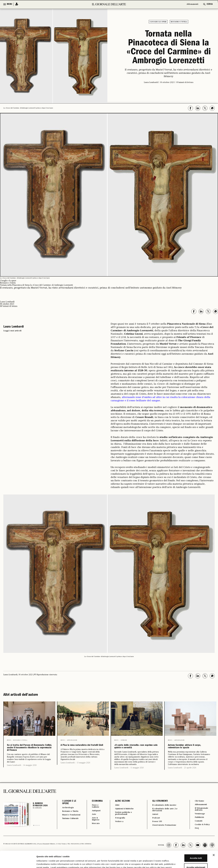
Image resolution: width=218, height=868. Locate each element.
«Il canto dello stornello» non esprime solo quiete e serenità (137, 751)
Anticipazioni (72, 740)
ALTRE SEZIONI (120, 810)
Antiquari (94, 820)
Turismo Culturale (67, 833)
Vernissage (200, 823)
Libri (115, 814)
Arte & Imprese (94, 829)
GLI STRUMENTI (158, 810)
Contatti (198, 831)
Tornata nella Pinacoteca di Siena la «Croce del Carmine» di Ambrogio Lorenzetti (169, 48)
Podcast (155, 827)
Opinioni (124, 740)
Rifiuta (188, 859)
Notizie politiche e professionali (123, 822)
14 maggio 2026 (30, 775)
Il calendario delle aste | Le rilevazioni (165, 819)
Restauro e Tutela (179, 22)
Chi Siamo (199, 809)
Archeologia (69, 816)
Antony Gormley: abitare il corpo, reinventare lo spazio (190, 751)
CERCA (210, 4)
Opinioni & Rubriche (124, 817)
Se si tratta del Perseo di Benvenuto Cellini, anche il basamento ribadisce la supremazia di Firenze (29, 753)
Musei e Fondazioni (68, 827)
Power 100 (156, 831)
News (9, 740)
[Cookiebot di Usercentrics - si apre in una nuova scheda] (18, 863)
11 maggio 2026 (137, 776)
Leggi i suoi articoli (12, 331)
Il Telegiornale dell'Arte (202, 818)
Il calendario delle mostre (165, 814)
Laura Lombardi (14, 775)
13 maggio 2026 (83, 769)
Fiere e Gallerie (94, 815)
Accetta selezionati (188, 850)
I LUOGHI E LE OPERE (69, 811)
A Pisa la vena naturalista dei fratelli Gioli (83, 749)
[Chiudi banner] (214, 838)
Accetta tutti (188, 841)
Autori (154, 824)
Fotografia (119, 827)
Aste (92, 824)
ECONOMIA (95, 810)
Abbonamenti (191, 4)
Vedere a (118, 831)
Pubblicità (199, 827)
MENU (9, 4)
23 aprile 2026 (190, 776)
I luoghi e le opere (158, 22)
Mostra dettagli (146, 863)
